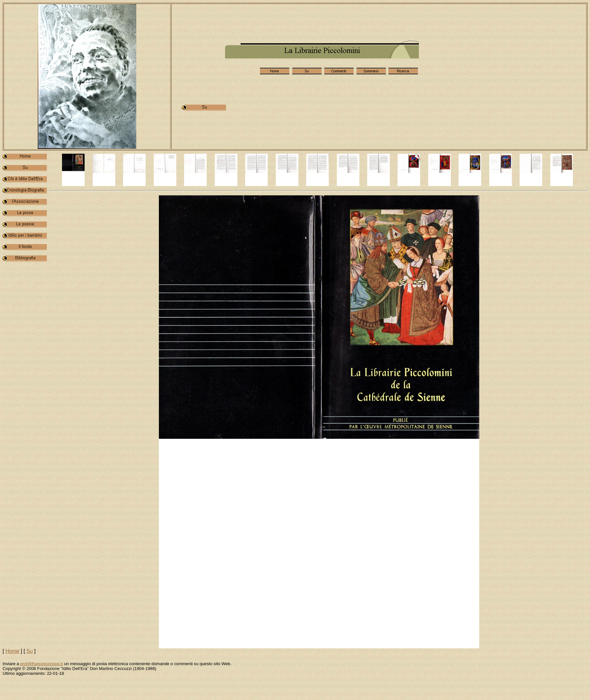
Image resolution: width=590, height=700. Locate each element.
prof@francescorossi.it (42, 664)
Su (30, 651)
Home (12, 651)
